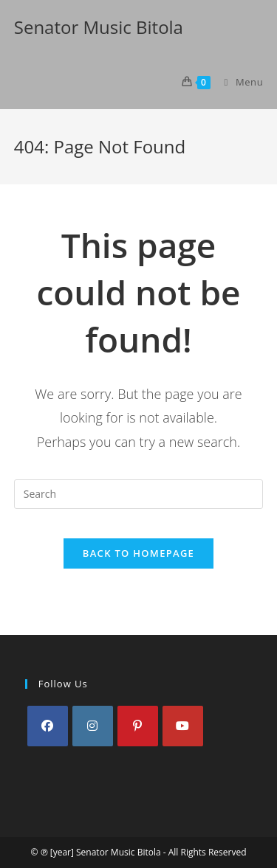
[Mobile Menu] (239, 82)
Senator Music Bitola (99, 27)
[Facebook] (48, 726)
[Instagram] (93, 726)
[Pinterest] (138, 726)
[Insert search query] (139, 494)
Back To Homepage (138, 553)
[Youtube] (183, 726)
